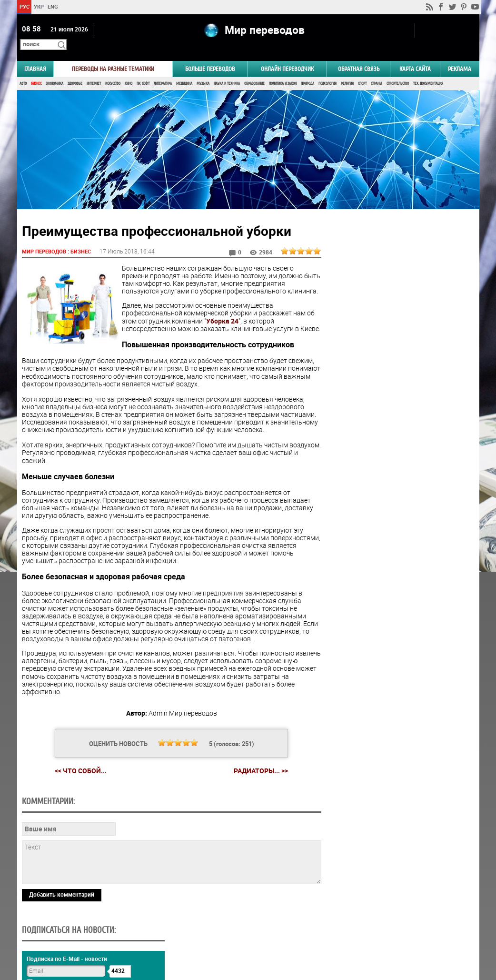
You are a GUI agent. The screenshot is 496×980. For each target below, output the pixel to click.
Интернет (94, 70)
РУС (24, 6)
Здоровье (75, 70)
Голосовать (398, 583)
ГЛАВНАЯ (35, 56)
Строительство (398, 70)
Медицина (184, 70)
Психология (327, 70)
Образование (254, 70)
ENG (53, 6)
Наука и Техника (227, 70)
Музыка (203, 70)
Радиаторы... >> (257, 773)
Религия (347, 70)
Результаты (398, 598)
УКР (38, 6)
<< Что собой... (77, 773)
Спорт (362, 70)
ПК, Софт (143, 70)
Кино (129, 70)
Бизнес (36, 70)
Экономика (55, 70)
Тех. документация (428, 70)
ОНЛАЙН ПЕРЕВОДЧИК (287, 56)
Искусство (113, 70)
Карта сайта (415, 56)
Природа (308, 70)
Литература (163, 70)
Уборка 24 (231, 315)
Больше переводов (210, 56)
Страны (377, 70)
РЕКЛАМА (460, 56)
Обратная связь (359, 56)
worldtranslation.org (385, 931)
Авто (23, 70)
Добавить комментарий (62, 897)
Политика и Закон (283, 70)
